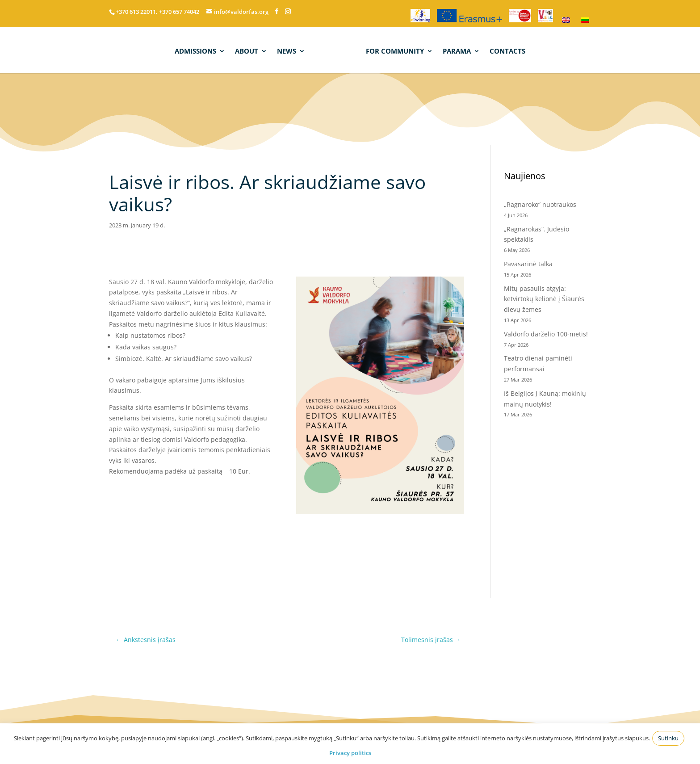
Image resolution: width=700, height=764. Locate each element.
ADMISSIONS (196, 51)
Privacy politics (350, 753)
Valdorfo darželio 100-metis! (547, 334)
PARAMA (456, 51)
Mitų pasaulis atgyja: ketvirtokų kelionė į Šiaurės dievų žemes (544, 299)
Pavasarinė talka (528, 264)
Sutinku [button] (668, 738)
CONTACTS (507, 51)
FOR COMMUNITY (394, 51)
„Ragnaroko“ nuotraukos (540, 204)
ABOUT (247, 51)
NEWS (287, 51)
